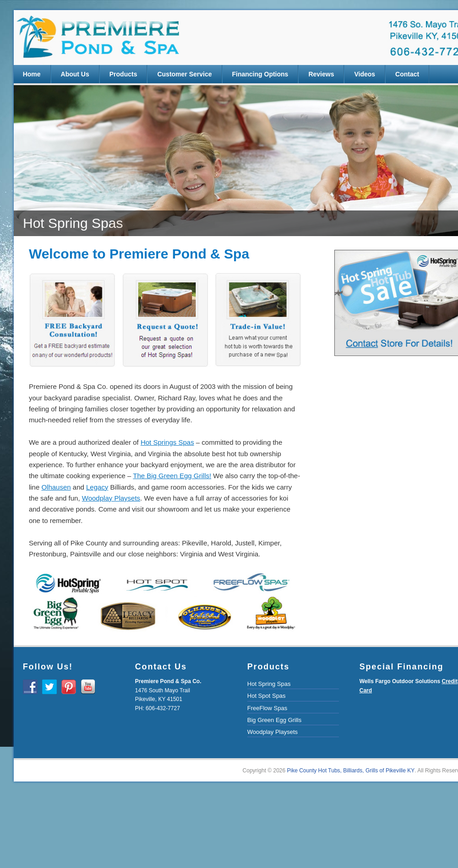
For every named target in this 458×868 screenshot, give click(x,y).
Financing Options (260, 74)
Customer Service (184, 74)
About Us (75, 74)
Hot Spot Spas (267, 696)
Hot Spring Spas (269, 684)
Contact (407, 74)
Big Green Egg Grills (275, 720)
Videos (365, 74)
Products (123, 74)
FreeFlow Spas (267, 708)
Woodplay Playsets (273, 732)
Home (32, 74)
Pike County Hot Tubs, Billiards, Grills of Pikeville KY (351, 771)
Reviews (321, 74)
